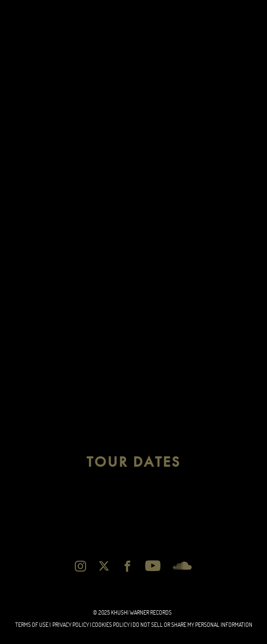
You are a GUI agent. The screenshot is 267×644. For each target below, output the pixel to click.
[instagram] (80, 566)
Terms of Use (32, 625)
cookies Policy (111, 625)
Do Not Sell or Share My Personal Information (192, 625)
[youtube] (153, 566)
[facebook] (127, 566)
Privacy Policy (71, 625)
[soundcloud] (182, 566)
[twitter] (104, 566)
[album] (133, 134)
